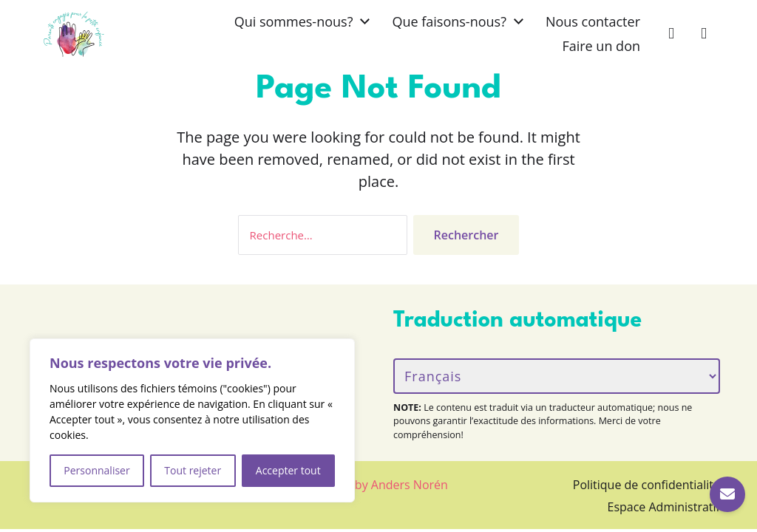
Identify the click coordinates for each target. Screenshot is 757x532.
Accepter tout (288, 470)
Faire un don (601, 46)
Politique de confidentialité (646, 485)
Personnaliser (96, 470)
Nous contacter (593, 21)
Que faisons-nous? (449, 21)
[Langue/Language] (557, 376)
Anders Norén (410, 485)
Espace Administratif (664, 507)
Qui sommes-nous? (294, 21)
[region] (192, 420)
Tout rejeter (193, 470)
